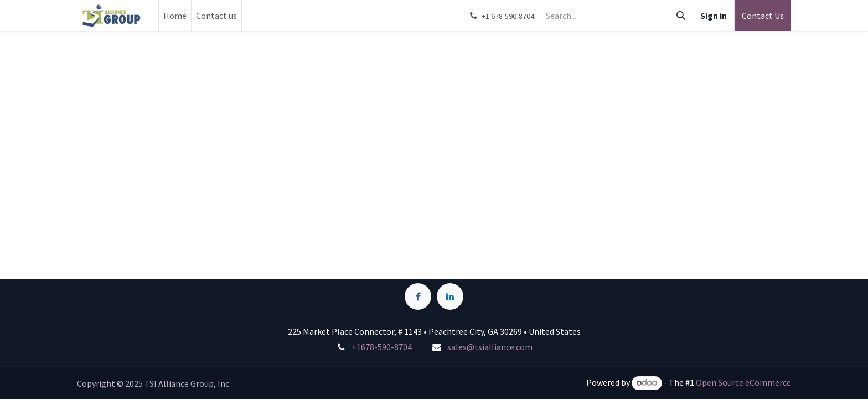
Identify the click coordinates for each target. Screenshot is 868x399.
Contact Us (763, 16)
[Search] (681, 16)
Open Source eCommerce (743, 382)
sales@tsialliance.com (490, 347)
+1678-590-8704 (382, 347)
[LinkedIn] (450, 296)
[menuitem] (175, 16)
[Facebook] (418, 296)
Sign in (714, 16)
